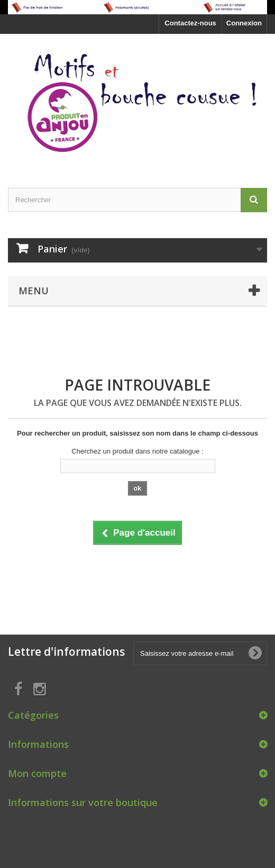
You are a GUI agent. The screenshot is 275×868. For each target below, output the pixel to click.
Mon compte (37, 773)
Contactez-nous (190, 23)
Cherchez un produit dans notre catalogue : (137, 451)
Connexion (244, 23)
